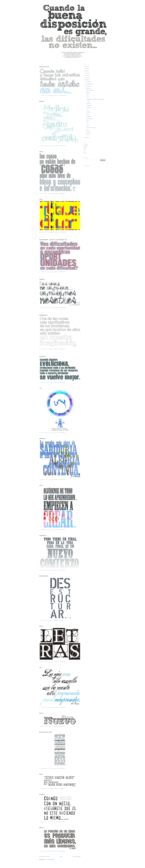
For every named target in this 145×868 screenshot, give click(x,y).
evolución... (43, 356)
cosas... (42, 151)
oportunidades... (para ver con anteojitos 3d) (53, 240)
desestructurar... (44, 576)
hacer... (41, 774)
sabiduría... (43, 438)
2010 (87, 80)
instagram (86, 145)
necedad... (42, 794)
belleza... (42, 101)
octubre (88, 82)
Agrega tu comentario (60, 96)
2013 (87, 73)
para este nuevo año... (46, 732)
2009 (87, 137)
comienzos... (43, 535)
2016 (87, 66)
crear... (41, 485)
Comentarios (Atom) (50, 859)
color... (41, 199)
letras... (42, 626)
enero (88, 88)
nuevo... (42, 713)
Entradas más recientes (44, 856)
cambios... (42, 279)
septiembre (89, 84)
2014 (87, 71)
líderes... (42, 828)
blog (85, 153)
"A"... (41, 388)
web (84, 151)
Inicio (61, 856)
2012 (87, 75)
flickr (85, 149)
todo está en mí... (45, 67)
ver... (41, 667)
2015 (87, 68)
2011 (86, 77)
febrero (88, 86)
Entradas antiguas (77, 856)
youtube (85, 147)
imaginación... (44, 315)
